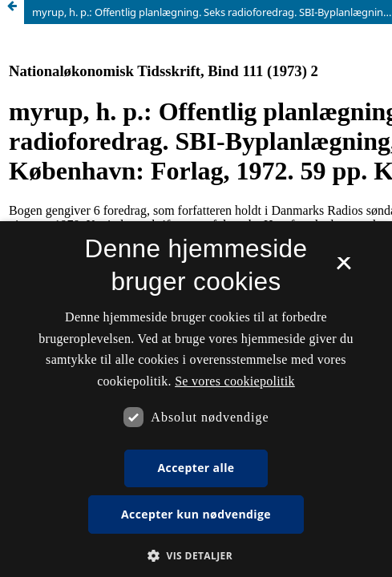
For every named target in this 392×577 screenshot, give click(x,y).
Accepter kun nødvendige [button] (196, 514)
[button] (196, 556)
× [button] (344, 268)
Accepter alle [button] (196, 468)
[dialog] (196, 399)
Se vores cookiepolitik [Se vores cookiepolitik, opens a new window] (235, 381)
